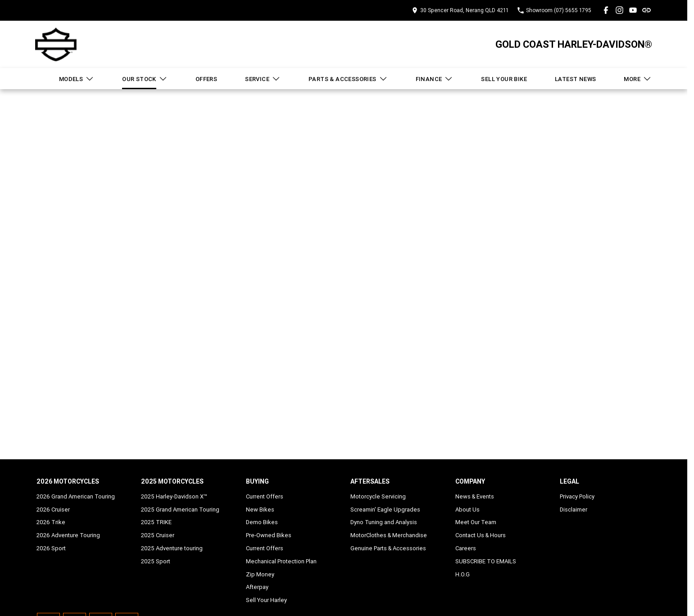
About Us (467, 510)
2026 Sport (51, 548)
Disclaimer (574, 510)
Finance (435, 79)
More (638, 79)
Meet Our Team (476, 522)
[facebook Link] (606, 10)
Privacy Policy (577, 496)
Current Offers (265, 496)
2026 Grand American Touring (76, 496)
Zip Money (260, 574)
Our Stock (145, 79)
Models (77, 79)
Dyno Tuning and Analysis (384, 522)
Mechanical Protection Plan (281, 561)
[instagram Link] (619, 10)
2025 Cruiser (158, 535)
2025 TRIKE (156, 522)
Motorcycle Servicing (378, 496)
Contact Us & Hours (481, 535)
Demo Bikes (262, 522)
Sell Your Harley (266, 600)
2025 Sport (156, 561)
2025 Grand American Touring (180, 510)
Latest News (575, 79)
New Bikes (260, 510)
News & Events (475, 496)
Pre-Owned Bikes (269, 535)
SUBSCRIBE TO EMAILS (486, 561)
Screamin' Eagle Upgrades (385, 510)
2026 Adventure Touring (68, 535)
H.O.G (463, 574)
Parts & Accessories (348, 79)
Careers (466, 548)
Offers (206, 79)
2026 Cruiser (53, 510)
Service (263, 79)
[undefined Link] (646, 10)
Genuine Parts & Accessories (388, 548)
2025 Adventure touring (172, 548)
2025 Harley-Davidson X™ (174, 496)
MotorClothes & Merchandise (389, 535)
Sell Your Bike (504, 79)
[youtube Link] (633, 10)
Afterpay (257, 587)
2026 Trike (51, 522)
